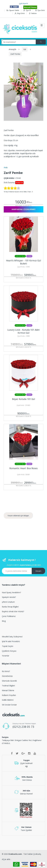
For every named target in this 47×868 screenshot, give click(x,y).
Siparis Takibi (13, 10)
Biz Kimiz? (6, 671)
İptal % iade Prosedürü (11, 641)
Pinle (6, 167)
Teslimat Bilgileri (8, 686)
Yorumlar (6, 656)
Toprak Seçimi (8, 646)
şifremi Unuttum (8, 602)
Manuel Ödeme (30, 7)
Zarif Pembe (15, 54)
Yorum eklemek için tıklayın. (18, 516)
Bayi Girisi (20, 13)
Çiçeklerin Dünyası (9, 651)
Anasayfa (12, 49)
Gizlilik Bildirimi (8, 700)
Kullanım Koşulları (9, 695)
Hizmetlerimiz (7, 676)
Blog (4, 621)
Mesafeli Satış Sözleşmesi (12, 637)
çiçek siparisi (23, 3)
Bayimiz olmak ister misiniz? (13, 611)
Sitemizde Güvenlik (9, 681)
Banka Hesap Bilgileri (10, 607)
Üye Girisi (40, 10)
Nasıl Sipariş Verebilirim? (11, 592)
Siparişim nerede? (9, 597)
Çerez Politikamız (9, 616)
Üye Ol (27, 10)
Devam (38, 571)
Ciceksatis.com (15, 854)
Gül (25, 49)
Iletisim (33, 13)
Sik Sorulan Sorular (9, 705)
